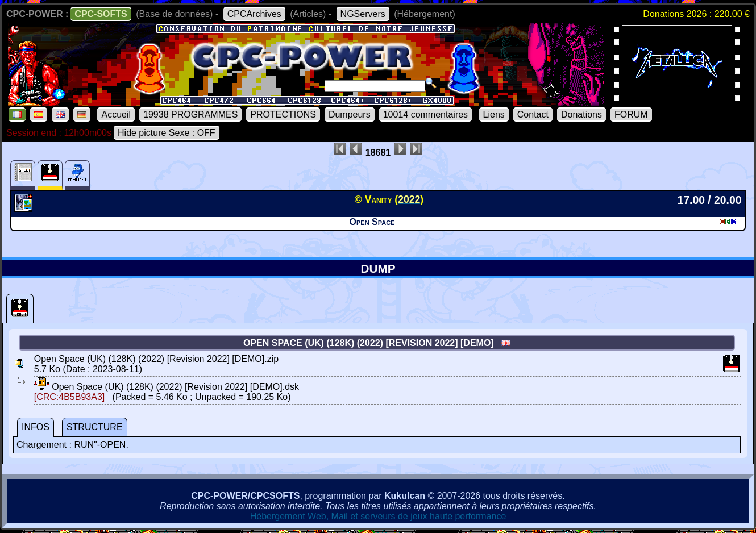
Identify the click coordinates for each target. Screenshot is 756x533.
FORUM (631, 114)
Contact (533, 114)
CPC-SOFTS (101, 14)
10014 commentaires (425, 114)
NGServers (363, 14)
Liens (494, 114)
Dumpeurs (350, 114)
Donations (581, 114)
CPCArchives (254, 14)
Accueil (116, 114)
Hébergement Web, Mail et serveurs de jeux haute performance (378, 516)
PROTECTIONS (283, 114)
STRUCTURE (95, 427)
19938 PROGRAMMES (190, 114)
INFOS (36, 427)
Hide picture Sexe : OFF (167, 133)
